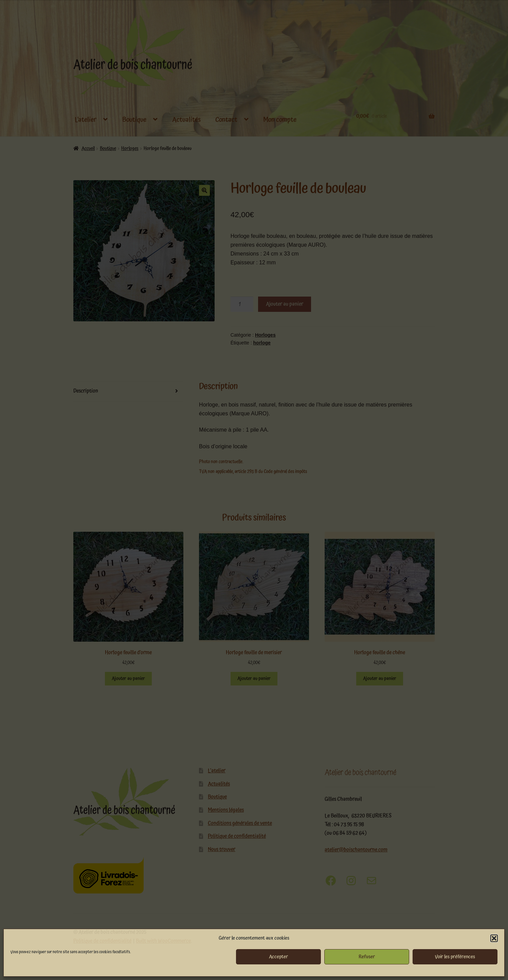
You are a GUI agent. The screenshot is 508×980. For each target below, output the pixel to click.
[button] (494, 938)
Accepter (278, 957)
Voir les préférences (455, 957)
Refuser (367, 957)
